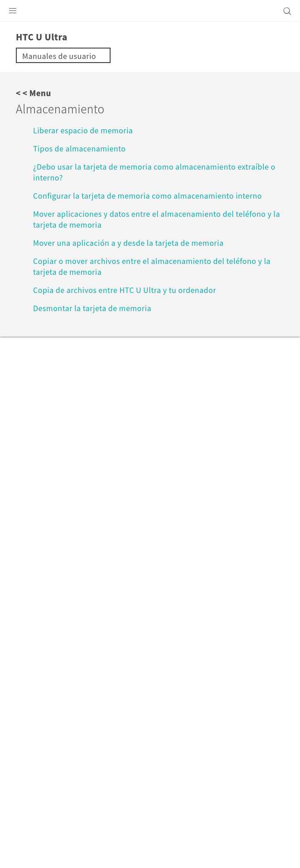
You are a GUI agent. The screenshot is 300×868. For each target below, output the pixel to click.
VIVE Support (63, 594)
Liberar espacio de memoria (83, 130)
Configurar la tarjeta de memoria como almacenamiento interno (148, 195)
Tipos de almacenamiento (79, 148)
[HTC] (150, 11)
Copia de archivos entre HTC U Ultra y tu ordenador (125, 290)
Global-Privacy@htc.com (130, 849)
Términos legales (42, 827)
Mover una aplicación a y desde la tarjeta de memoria (128, 243)
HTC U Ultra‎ (115, 594)
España (156, 668)
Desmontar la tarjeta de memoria (92, 308)
